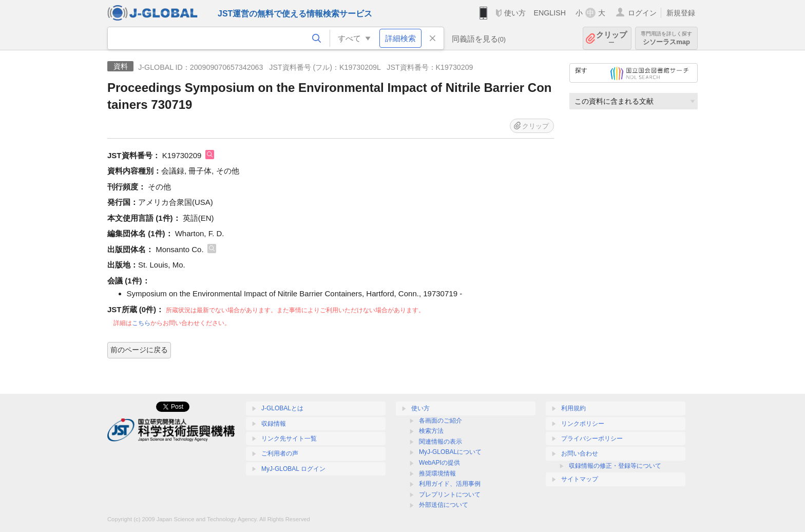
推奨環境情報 (437, 473)
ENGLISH (550, 13)
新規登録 (681, 13)
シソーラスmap (666, 38)
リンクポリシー (583, 424)
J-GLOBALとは (282, 408)
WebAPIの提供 (439, 463)
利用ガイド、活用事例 (450, 484)
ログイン (642, 13)
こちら (141, 323)
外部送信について (444, 505)
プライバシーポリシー (592, 439)
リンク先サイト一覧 (289, 439)
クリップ (611, 38)
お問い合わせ (580, 453)
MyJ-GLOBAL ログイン (293, 469)
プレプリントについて (450, 495)
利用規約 (573, 408)
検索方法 (431, 431)
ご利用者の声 (280, 453)
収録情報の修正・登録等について (615, 466)
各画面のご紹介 (440, 421)
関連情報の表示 (440, 442)
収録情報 (274, 424)
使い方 (515, 13)
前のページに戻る (139, 350)
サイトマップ (580, 479)
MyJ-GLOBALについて (450, 452)
